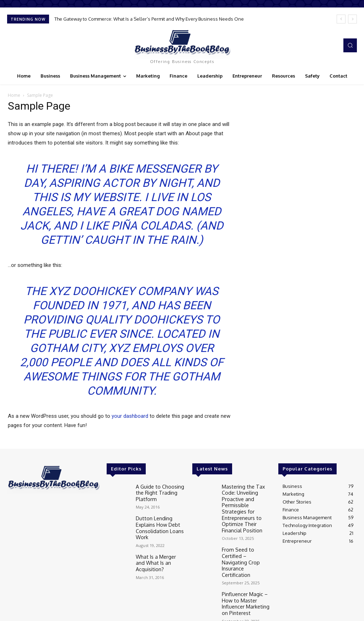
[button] (350, 45)
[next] (352, 19)
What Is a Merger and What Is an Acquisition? (160, 554)
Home (14, 95)
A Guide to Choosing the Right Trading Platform (158, 492)
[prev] (341, 19)
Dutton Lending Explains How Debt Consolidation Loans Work (158, 524)
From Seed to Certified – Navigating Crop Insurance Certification (246, 544)
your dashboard (130, 416)
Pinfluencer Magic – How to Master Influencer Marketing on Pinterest (244, 576)
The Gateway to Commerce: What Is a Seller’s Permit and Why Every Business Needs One (149, 19)
